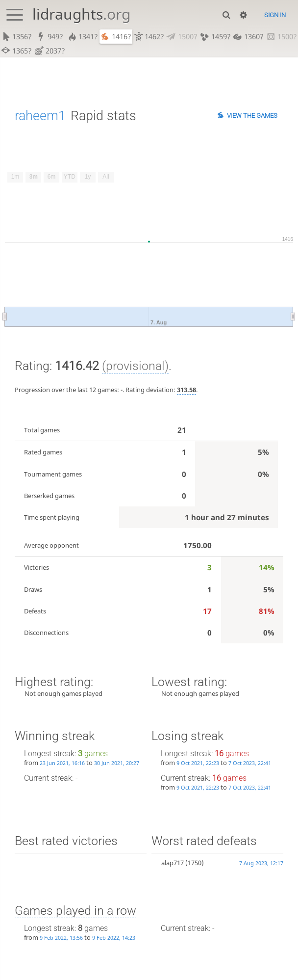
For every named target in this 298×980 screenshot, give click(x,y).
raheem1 (40, 116)
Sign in (275, 15)
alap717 (173, 863)
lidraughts (81, 14)
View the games (252, 116)
